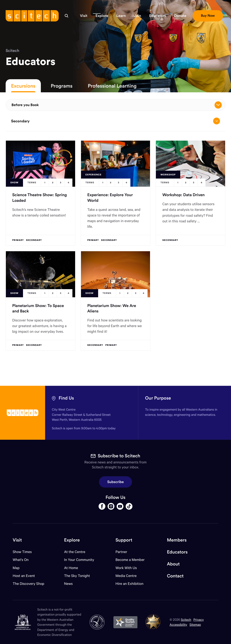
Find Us (66, 398)
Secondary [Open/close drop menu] (115, 121)
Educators (177, 552)
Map (19, 568)
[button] (84, 16)
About (173, 564)
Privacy (199, 620)
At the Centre (75, 552)
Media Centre (126, 576)
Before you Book (117, 105)
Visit (17, 540)
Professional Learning (112, 86)
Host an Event (24, 576)
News (68, 584)
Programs (62, 86)
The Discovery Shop (28, 584)
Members (177, 540)
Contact (175, 576)
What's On (21, 560)
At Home (71, 568)
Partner (121, 552)
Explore (72, 540)
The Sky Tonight (77, 576)
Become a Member (130, 560)
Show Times (22, 552)
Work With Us (126, 568)
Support (124, 540)
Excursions (23, 86)
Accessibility (178, 624)
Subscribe (116, 482)
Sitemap (195, 624)
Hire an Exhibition (129, 584)
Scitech (12, 50)
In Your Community (79, 560)
